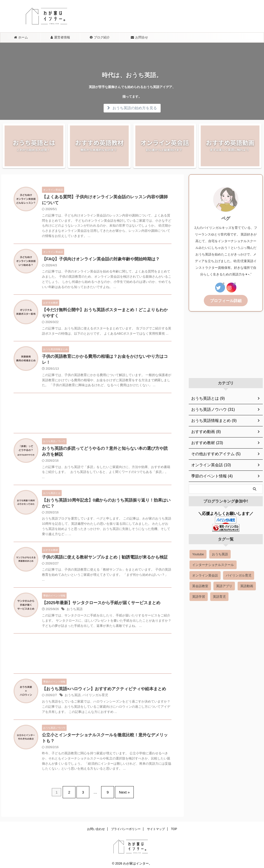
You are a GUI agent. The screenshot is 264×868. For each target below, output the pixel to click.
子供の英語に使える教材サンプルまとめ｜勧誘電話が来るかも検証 (101, 556)
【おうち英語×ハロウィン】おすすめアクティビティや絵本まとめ (100, 689)
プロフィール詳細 (226, 300)
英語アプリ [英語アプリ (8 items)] (224, 585)
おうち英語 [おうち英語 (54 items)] (220, 553)
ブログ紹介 (100, 37)
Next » (121, 791)
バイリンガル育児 (93, 696)
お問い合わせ (96, 826)
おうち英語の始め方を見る (132, 108)
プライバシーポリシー (126, 826)
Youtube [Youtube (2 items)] (198, 553)
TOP (174, 826)
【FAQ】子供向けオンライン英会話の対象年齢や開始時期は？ (97, 260)
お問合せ (139, 37)
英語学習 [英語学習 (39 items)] (199, 596)
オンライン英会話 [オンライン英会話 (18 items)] (205, 575)
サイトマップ (156, 826)
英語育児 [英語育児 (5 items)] (219, 596)
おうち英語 (74, 609)
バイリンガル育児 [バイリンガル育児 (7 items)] (239, 575)
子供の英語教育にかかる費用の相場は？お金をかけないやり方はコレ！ (105, 359)
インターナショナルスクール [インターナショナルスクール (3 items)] (213, 564)
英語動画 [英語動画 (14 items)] (247, 585)
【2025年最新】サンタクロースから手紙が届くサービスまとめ (98, 603)
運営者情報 (60, 37)
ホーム (21, 37)
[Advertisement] (93, 411)
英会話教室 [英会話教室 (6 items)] (200, 585)
